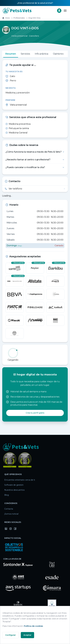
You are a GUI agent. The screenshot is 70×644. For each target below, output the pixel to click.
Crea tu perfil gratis (35, 413)
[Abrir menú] (65, 11)
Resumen (11, 54)
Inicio (6, 18)
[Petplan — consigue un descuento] (35, 268)
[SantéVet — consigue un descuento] (15, 268)
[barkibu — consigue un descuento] (55, 268)
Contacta (9, 509)
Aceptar (27, 635)
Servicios (25, 54)
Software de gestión (14, 485)
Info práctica (41, 54)
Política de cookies (33, 626)
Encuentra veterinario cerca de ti (20, 480)
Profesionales (17, 18)
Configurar (11, 635)
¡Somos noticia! (11, 514)
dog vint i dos (33, 18)
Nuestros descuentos (14, 490)
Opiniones (58, 54)
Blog (7, 495)
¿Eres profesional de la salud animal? (35, 3)
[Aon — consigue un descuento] (15, 281)
